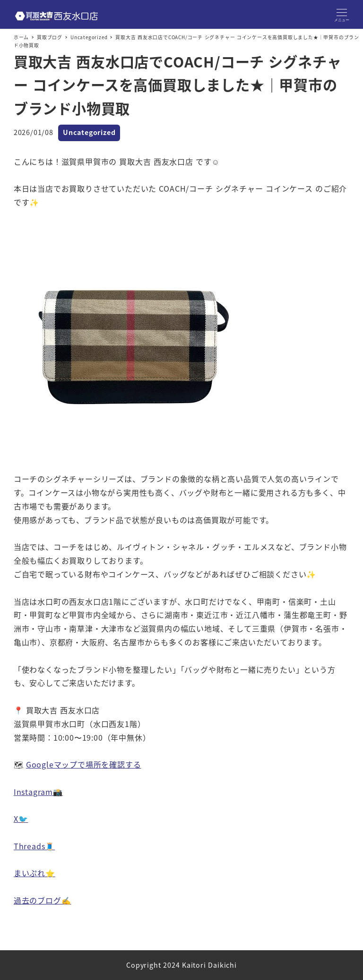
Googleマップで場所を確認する (84, 764)
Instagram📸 (38, 792)
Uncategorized (89, 132)
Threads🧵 (34, 846)
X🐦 (21, 819)
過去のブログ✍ (43, 900)
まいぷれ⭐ (35, 873)
